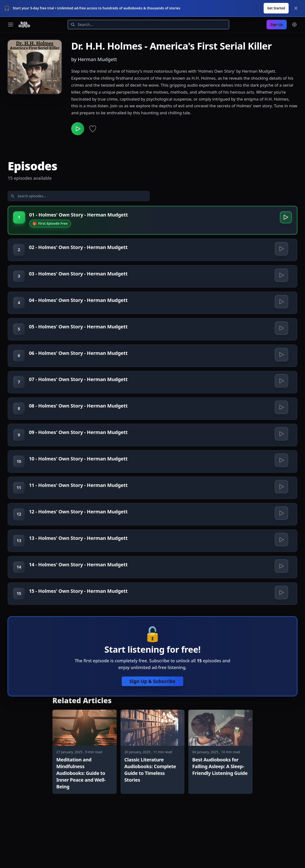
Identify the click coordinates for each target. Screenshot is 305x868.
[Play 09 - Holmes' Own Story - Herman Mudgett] (281, 465)
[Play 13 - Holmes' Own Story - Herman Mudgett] (281, 586)
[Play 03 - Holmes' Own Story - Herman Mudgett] (281, 283)
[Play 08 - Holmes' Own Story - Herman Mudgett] (281, 434)
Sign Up (277, 24)
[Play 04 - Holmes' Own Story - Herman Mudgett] (281, 313)
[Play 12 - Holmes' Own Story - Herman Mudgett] (281, 555)
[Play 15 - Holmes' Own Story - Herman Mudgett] (281, 646)
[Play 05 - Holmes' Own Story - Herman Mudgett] (281, 343)
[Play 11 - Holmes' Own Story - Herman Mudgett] (281, 525)
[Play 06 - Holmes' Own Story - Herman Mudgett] (281, 374)
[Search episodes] (46, 197)
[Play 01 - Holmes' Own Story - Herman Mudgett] (284, 219)
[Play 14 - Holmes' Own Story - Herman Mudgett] (281, 616)
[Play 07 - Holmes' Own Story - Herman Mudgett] (281, 404)
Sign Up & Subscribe (152, 737)
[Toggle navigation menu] (11, 25)
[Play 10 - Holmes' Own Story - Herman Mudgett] (281, 495)
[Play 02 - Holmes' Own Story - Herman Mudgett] (281, 252)
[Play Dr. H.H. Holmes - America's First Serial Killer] (78, 129)
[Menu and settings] (294, 25)
